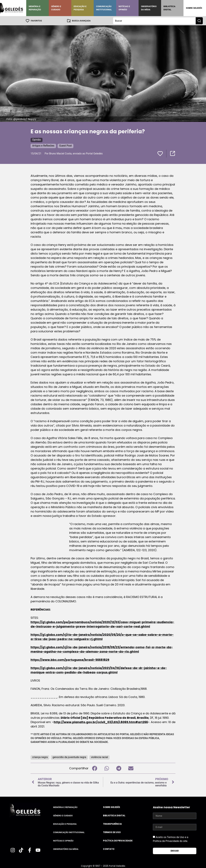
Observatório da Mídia (149, 8)
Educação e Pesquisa (80, 8)
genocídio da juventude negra (69, 757)
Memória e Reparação (35, 8)
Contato (109, 849)
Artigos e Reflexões (43, 145)
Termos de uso (112, 832)
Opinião (37, 140)
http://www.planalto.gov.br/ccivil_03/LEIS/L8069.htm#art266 (101, 722)
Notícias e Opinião (124, 8)
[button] (95, 768)
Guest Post (66, 145)
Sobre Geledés (194, 8)
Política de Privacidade (118, 841)
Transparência (112, 824)
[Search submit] (199, 21)
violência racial (99, 757)
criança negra (40, 757)
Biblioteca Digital (169, 8)
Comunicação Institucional (104, 8)
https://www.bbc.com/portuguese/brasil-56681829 (70, 660)
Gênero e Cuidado (56, 8)
